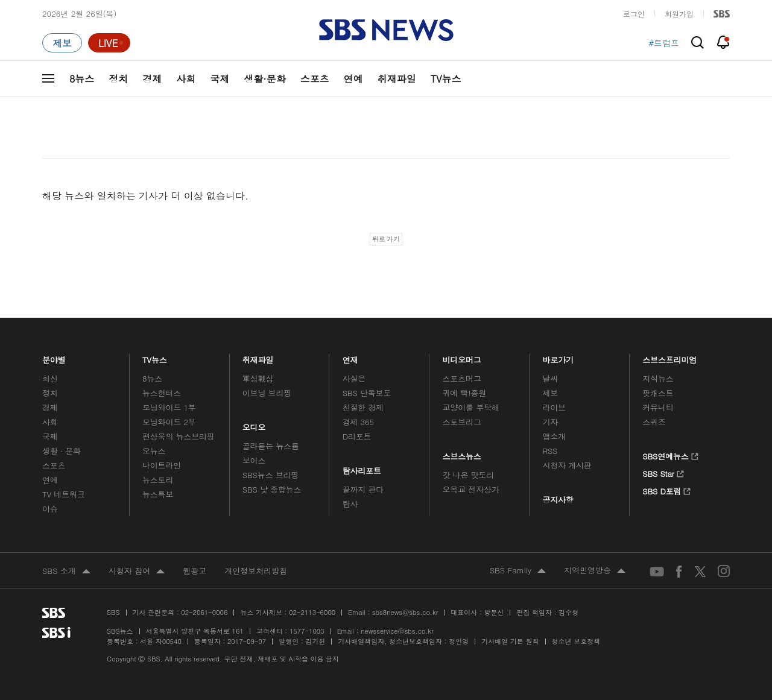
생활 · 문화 (62, 451)
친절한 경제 (363, 407)
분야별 (54, 357)
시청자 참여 (137, 572)
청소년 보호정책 (576, 641)
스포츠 (315, 79)
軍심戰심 (258, 378)
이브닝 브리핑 (267, 393)
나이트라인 (162, 465)
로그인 (634, 14)
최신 (50, 378)
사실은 (354, 378)
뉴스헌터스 (162, 393)
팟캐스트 (658, 393)
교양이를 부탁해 (471, 407)
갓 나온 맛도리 (469, 475)
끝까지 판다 (363, 489)
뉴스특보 (158, 494)
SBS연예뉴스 (670, 455)
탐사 (350, 504)
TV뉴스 (446, 79)
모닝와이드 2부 (169, 422)
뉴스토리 (158, 480)
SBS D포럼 (667, 490)
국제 (220, 79)
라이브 (554, 407)
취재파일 (397, 79)
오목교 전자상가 (471, 489)
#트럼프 (664, 43)
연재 (350, 357)
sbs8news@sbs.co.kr (405, 612)
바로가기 (558, 357)
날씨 (550, 378)
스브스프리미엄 (670, 357)
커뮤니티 (658, 407)
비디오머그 (462, 357)
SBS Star (663, 472)
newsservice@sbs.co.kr (397, 631)
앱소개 (554, 436)
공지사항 (558, 500)
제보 (550, 393)
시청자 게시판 (567, 465)
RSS (550, 451)
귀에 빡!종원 (465, 393)
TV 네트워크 (64, 494)
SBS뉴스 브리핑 (271, 475)
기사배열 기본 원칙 (510, 641)
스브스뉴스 (462, 453)
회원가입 (679, 14)
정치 (118, 79)
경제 (152, 79)
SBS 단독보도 (367, 393)
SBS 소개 (66, 572)
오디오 (254, 424)
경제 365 (358, 422)
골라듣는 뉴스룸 (271, 446)
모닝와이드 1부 (169, 407)
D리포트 (357, 436)
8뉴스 (82, 79)
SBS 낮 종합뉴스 (272, 489)
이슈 (50, 509)
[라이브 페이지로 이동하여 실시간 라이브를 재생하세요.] (109, 43)
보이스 (254, 460)
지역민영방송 (595, 571)
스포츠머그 (462, 378)
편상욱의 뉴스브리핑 (179, 436)
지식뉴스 (658, 378)
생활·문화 (264, 79)
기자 (550, 422)
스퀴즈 (654, 422)
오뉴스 (154, 451)
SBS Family (518, 571)
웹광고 (195, 571)
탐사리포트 (362, 468)
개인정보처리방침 (256, 571)
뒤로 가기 (386, 239)
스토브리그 (462, 422)
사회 (186, 79)
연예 (353, 79)
